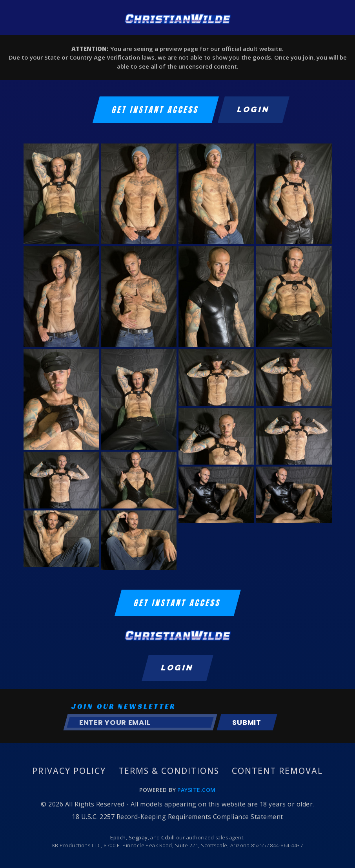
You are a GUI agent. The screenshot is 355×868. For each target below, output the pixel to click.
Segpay (138, 837)
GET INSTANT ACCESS (156, 110)
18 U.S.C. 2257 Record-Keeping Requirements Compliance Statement (177, 817)
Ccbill (168, 837)
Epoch (118, 837)
